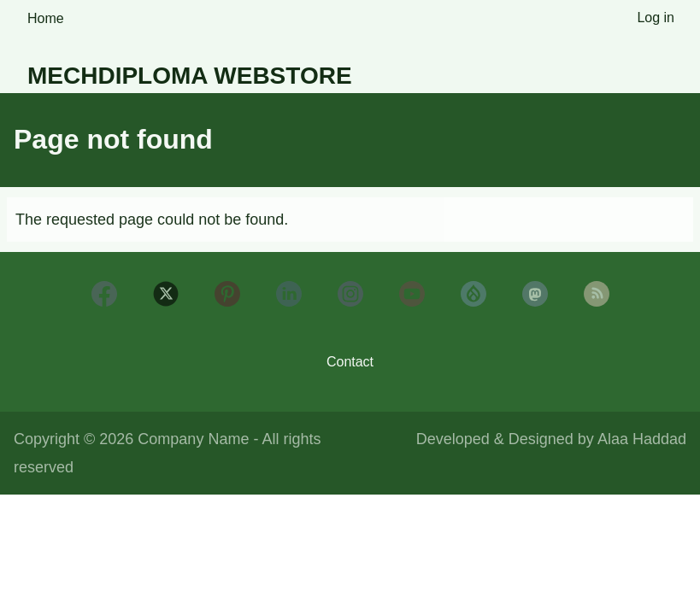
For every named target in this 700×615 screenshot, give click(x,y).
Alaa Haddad (642, 439)
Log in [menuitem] (656, 18)
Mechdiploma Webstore (190, 76)
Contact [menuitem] (350, 362)
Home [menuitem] (46, 18)
